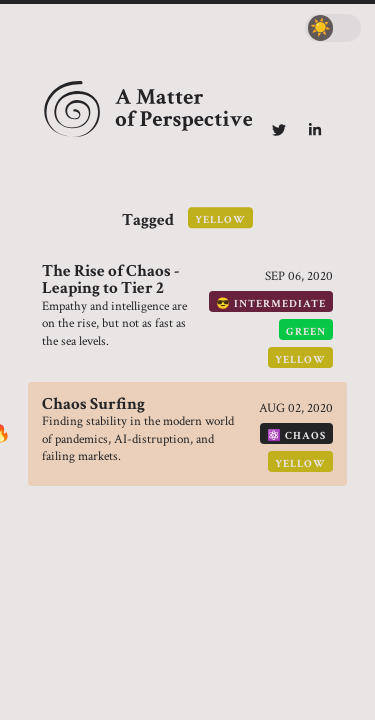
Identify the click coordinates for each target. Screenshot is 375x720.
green (306, 331)
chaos (305, 435)
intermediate (280, 303)
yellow (300, 359)
